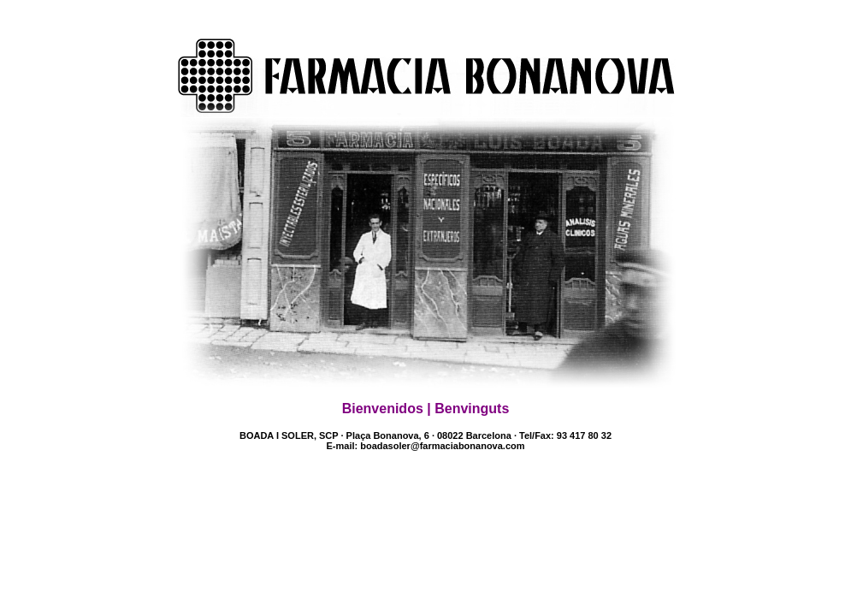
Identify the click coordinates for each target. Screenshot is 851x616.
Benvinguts (472, 409)
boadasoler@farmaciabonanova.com (442, 446)
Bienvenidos (383, 409)
